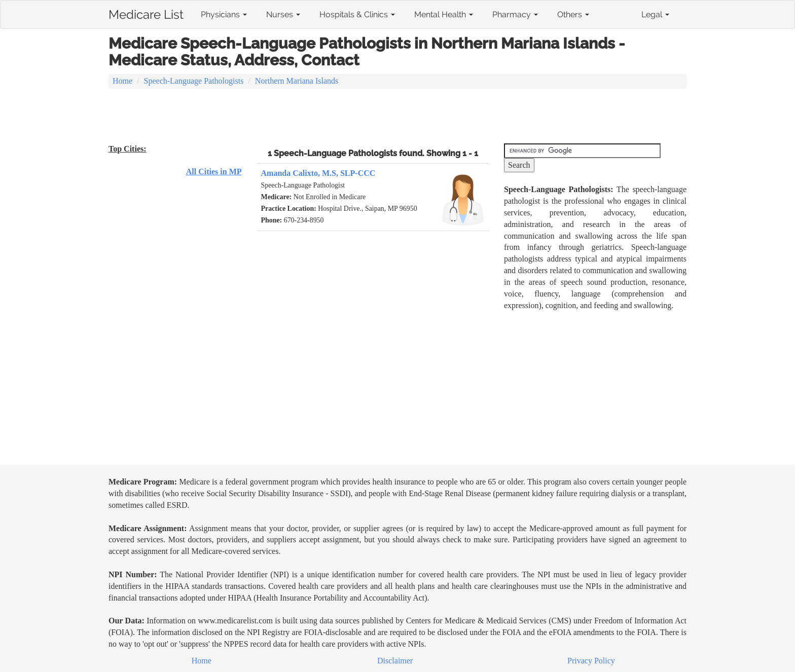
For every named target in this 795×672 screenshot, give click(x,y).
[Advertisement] (397, 117)
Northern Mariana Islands (297, 81)
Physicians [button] (224, 14)
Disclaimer (395, 661)
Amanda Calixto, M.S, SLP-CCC (318, 173)
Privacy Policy (591, 661)
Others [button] (573, 14)
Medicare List (146, 13)
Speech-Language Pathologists (194, 81)
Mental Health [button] (444, 14)
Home (122, 81)
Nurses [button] (283, 14)
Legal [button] (655, 14)
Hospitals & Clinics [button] (357, 14)
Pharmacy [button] (515, 14)
